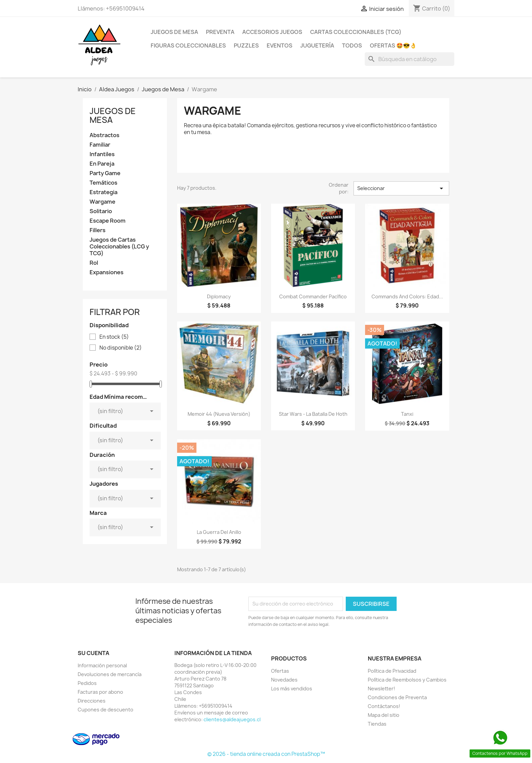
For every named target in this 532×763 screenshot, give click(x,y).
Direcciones (92, 701)
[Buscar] (410, 59)
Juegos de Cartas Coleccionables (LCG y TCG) (119, 247)
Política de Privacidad (392, 671)
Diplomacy (219, 296)
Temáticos (103, 183)
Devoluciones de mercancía (110, 674)
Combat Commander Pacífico (313, 296)
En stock (114, 337)
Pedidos (87, 683)
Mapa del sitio (384, 715)
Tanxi (407, 414)
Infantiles (102, 154)
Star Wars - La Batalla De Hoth (313, 414)
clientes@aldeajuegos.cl (232, 719)
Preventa (220, 32)
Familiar (100, 145)
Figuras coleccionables (188, 45)
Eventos (280, 45)
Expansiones (107, 272)
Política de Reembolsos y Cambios (407, 680)
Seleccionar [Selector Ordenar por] (401, 188)
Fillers (98, 230)
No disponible (121, 348)
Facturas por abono (100, 692)
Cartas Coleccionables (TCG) (356, 32)
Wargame (102, 202)
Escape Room (108, 221)
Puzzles (246, 45)
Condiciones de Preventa (397, 697)
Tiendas (377, 724)
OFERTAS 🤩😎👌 (393, 45)
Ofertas (280, 671)
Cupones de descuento (106, 710)
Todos (352, 45)
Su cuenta (93, 653)
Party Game (105, 173)
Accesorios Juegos (272, 32)
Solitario (101, 211)
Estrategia (103, 192)
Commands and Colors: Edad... (407, 296)
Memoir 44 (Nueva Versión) (219, 414)
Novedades (284, 680)
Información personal (102, 665)
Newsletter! (382, 688)
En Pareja (102, 164)
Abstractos (104, 135)
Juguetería (317, 45)
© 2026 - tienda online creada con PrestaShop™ (266, 754)
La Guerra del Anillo (219, 532)
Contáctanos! (384, 706)
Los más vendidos (292, 688)
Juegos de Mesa (174, 32)
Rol (94, 263)
